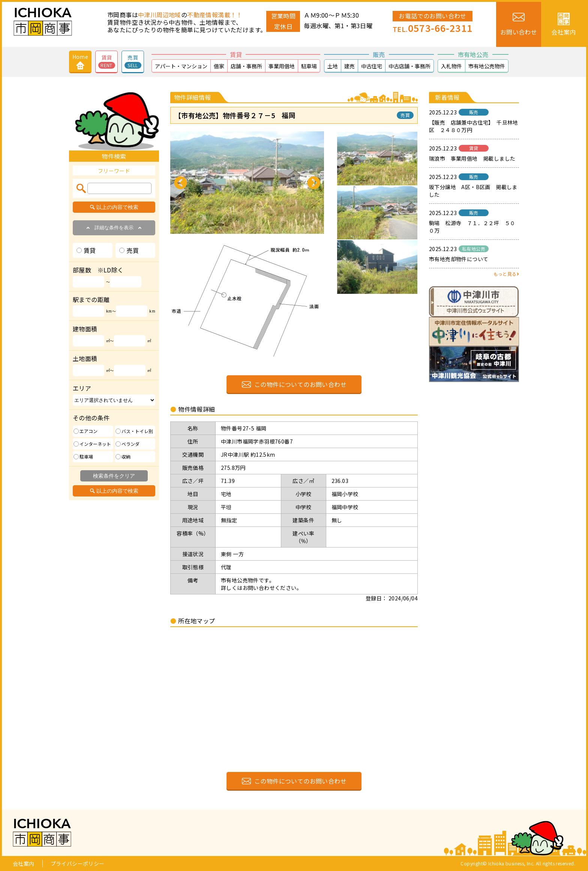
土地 (333, 66)
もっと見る (506, 274)
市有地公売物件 (487, 66)
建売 (349, 66)
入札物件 (451, 66)
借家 (219, 66)
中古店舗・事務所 (409, 66)
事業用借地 (282, 66)
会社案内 (24, 863)
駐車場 (309, 66)
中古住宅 (372, 66)
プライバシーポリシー (78, 863)
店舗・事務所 (246, 66)
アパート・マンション (181, 66)
